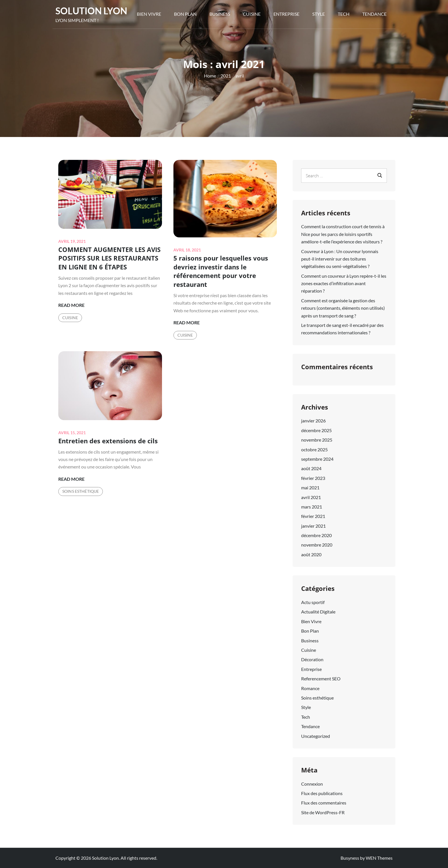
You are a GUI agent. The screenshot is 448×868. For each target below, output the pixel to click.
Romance (310, 688)
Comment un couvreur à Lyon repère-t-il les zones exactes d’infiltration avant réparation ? (344, 283)
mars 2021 (312, 507)
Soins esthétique (81, 491)
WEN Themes (379, 858)
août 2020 (311, 554)
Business (220, 14)
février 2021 (313, 516)
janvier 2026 (313, 421)
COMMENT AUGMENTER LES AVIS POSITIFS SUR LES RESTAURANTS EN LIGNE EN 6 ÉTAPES (109, 258)
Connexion (312, 784)
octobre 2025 (314, 449)
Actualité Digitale (318, 612)
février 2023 (313, 478)
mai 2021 (310, 487)
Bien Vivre (149, 14)
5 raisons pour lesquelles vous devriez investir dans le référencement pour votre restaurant (221, 271)
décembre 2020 (316, 535)
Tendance (374, 14)
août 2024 (311, 468)
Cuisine (252, 14)
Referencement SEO (321, 679)
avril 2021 (311, 497)
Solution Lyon (91, 11)
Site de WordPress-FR (323, 812)
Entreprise (286, 14)
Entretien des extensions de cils (108, 441)
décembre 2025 (316, 430)
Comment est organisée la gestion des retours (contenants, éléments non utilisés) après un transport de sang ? (343, 308)
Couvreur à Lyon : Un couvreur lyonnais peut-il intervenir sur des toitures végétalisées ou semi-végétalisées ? (340, 259)
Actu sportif (313, 602)
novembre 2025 (317, 440)
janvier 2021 (313, 526)
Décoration (312, 659)
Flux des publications (322, 793)
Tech (344, 14)
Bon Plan (185, 14)
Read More (71, 305)
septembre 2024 (317, 459)
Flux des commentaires (324, 803)
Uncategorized (316, 736)
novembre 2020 (317, 545)
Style (319, 14)
